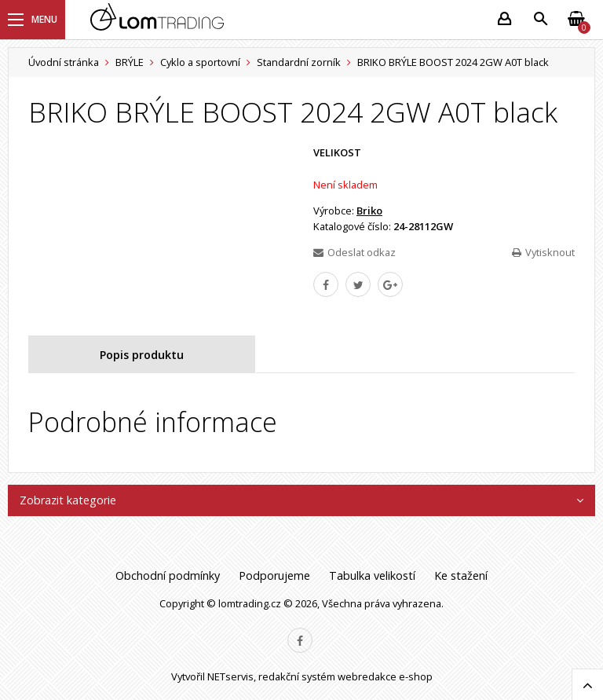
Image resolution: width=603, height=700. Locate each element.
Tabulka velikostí (372, 575)
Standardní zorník (299, 62)
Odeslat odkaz (354, 252)
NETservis (230, 676)
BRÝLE (130, 62)
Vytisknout (543, 252)
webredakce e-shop (385, 676)
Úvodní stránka (64, 62)
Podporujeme (274, 575)
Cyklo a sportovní (200, 62)
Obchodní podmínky (168, 575)
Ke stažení (461, 575)
